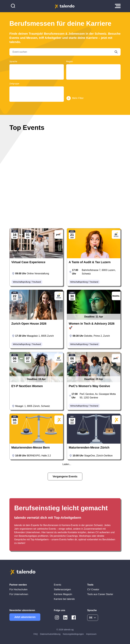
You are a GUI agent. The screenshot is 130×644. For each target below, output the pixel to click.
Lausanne (93, 79)
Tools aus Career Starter (100, 594)
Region (69, 61)
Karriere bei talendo (64, 599)
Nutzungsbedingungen (73, 634)
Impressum (91, 634)
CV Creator (93, 589)
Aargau (93, 68)
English (37, 73)
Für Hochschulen (18, 589)
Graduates (37, 93)
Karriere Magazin (63, 594)
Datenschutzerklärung (50, 634)
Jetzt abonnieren (25, 617)
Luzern (93, 76)
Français (37, 70)
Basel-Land (93, 73)
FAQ (36, 634)
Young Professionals (37, 90)
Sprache (13, 61)
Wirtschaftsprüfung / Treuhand (27, 282)
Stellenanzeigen (62, 589)
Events (58, 585)
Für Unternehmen (19, 594)
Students (37, 95)
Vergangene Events (65, 476)
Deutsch (37, 68)
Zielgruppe (14, 84)
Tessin (93, 70)
